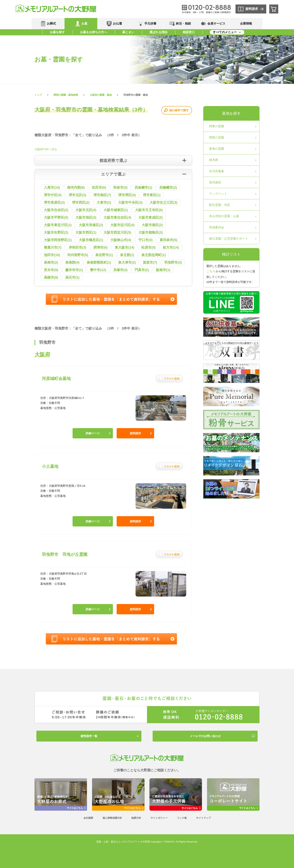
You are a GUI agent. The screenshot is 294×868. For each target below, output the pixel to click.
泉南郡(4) (72, 262)
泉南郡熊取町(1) (99, 262)
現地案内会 (217, 227)
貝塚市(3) (120, 270)
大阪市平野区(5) (56, 218)
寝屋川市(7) (53, 247)
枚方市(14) (171, 247)
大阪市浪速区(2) (91, 225)
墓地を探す (231, 113)
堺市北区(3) (77, 195)
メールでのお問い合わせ (205, 736)
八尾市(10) (52, 188)
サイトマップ (203, 818)
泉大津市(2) (127, 262)
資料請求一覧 (89, 736)
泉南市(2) (51, 262)
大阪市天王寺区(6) (149, 210)
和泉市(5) (120, 188)
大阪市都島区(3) (151, 233)
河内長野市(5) (78, 255)
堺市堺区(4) (127, 195)
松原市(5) (148, 247)
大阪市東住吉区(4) (117, 218)
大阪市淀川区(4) (122, 225)
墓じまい (128, 32)
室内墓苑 (215, 182)
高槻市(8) (51, 277)
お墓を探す (57, 32)
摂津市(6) (100, 247)
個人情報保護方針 (112, 818)
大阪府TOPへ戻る (46, 149)
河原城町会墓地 (56, 379)
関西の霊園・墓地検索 (66, 95)
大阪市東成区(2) (151, 218)
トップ (38, 95)
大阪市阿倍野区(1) (58, 240)
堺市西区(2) (81, 203)
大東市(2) (104, 203)
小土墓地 (50, 466)
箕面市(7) (150, 262)
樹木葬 (214, 160)
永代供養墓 (217, 171)
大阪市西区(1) (86, 233)
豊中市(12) (98, 270)
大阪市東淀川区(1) (58, 225)
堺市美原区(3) (54, 203)
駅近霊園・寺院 (220, 205)
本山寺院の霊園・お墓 (224, 216)
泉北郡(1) (127, 255)
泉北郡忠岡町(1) (154, 255)
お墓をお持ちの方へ (94, 32)
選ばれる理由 (158, 32)
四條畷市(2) (168, 188)
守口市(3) (145, 240)
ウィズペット (218, 194)
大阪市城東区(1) (116, 210)
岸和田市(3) (77, 247)
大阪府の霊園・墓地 (101, 95)
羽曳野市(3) (173, 262)
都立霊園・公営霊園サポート (229, 239)
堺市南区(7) (102, 195)
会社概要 (88, 818)
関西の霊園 (217, 137)
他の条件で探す (179, 110)
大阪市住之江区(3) (163, 203)
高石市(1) (72, 277)
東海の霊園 (217, 149)
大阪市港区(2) (152, 225)
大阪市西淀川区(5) (117, 233)
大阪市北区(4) (86, 210)
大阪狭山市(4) (121, 240)
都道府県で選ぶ (113, 160)
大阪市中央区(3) (130, 203)
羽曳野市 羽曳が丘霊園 (65, 554)
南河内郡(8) (76, 188)
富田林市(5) (169, 240)
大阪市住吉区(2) (56, 210)
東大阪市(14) (124, 247)
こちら (211, 271)
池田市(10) (52, 255)
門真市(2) (142, 270)
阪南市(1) (163, 270)
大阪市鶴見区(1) (91, 240)
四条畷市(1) (143, 188)
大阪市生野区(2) (56, 233)
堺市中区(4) (53, 195)
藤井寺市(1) (74, 270)
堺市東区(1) (152, 195)
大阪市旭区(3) (86, 218)
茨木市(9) (51, 270)
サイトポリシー (159, 818)
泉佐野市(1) (104, 255)
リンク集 (182, 818)
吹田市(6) (99, 188)
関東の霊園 (217, 126)
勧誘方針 (136, 818)
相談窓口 (189, 32)
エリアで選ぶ (113, 174)
